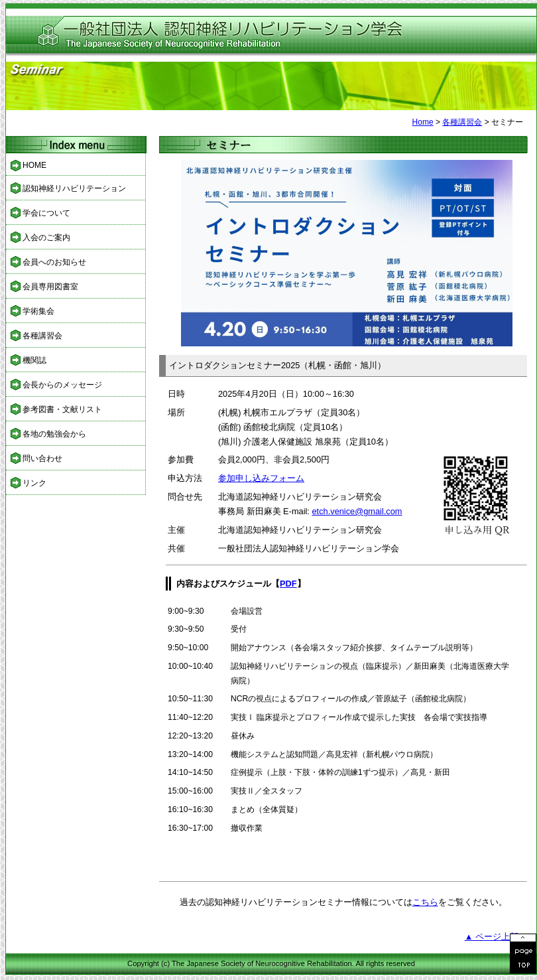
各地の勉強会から (54, 434)
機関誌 (34, 360)
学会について (46, 213)
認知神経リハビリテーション (74, 188)
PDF (288, 584)
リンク (34, 483)
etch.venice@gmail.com (357, 511)
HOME (34, 165)
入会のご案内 (46, 238)
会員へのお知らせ (54, 262)
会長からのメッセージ (62, 385)
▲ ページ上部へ (496, 937)
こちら (425, 902)
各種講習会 (462, 122)
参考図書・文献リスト (62, 409)
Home (423, 122)
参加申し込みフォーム (261, 478)
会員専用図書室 (50, 287)
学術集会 (38, 311)
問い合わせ (42, 458)
